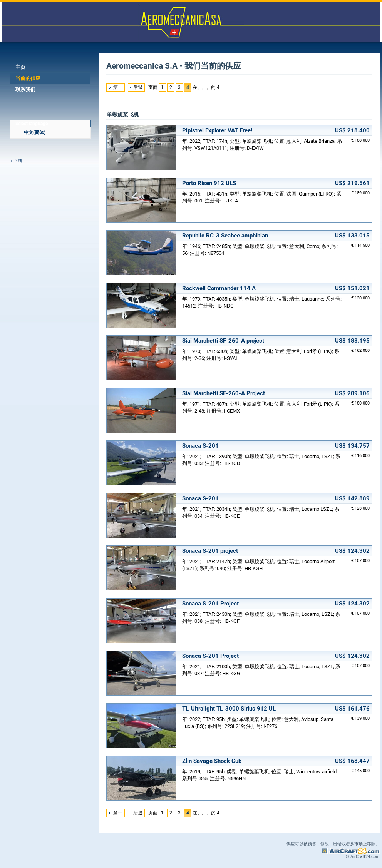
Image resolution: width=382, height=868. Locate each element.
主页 (20, 67)
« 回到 (16, 161)
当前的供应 (28, 78)
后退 (138, 87)
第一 (118, 87)
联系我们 (25, 89)
